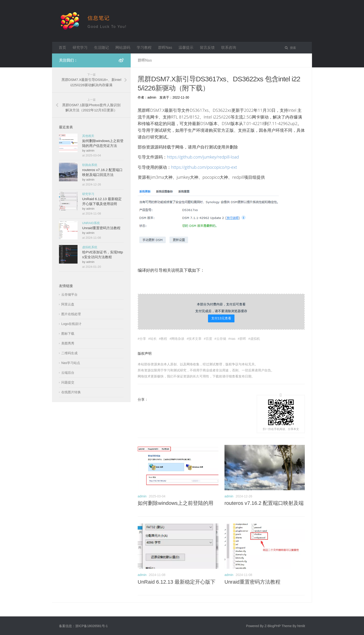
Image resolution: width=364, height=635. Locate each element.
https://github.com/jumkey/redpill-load (203, 157)
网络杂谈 (178, 338)
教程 (164, 338)
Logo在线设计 (71, 324)
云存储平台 (69, 294)
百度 (209, 338)
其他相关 (88, 136)
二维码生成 (69, 353)
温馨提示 (186, 48)
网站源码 (123, 48)
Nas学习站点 (71, 363)
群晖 (243, 338)
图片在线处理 (71, 314)
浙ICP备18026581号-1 (91, 625)
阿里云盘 (68, 304)
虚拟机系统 (90, 247)
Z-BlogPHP (273, 625)
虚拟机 (255, 338)
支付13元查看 (221, 318)
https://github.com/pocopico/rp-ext (204, 167)
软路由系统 (90, 165)
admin (142, 496)
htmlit (301, 625)
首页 (62, 48)
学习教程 (144, 48)
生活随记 (101, 48)
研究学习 (80, 48)
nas (233, 338)
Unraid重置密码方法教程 (252, 581)
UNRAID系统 (91, 223)
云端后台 (68, 373)
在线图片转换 (71, 392)
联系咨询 (229, 48)
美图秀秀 (68, 343)
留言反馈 (207, 48)
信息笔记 (99, 18)
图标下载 (68, 334)
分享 (143, 338)
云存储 (221, 338)
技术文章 (195, 338)
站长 (153, 338)
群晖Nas (165, 48)
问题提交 (68, 382)
